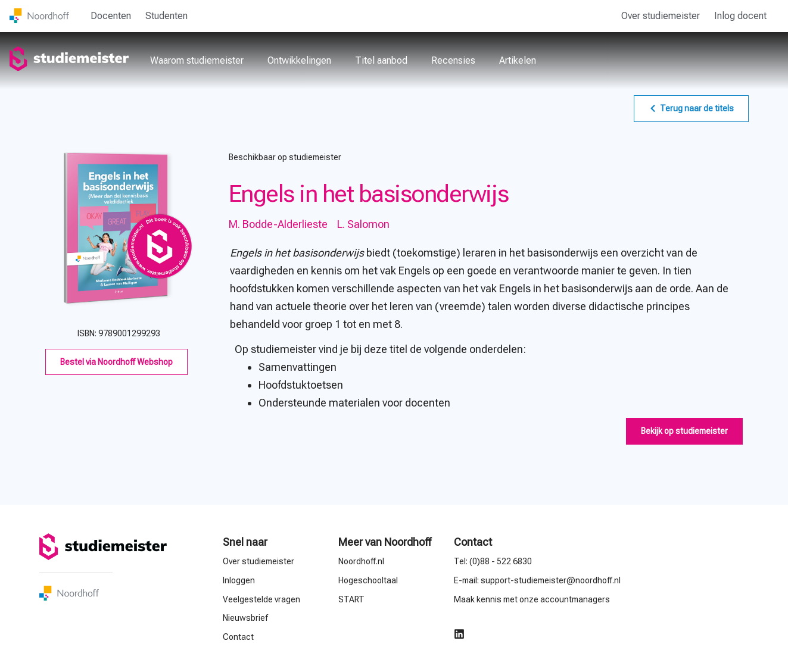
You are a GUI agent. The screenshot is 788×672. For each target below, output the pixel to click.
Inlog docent (740, 16)
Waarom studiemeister (197, 60)
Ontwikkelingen (299, 60)
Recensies (453, 60)
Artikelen (518, 60)
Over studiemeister (661, 16)
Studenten (166, 16)
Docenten (111, 16)
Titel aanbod (381, 60)
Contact (473, 542)
